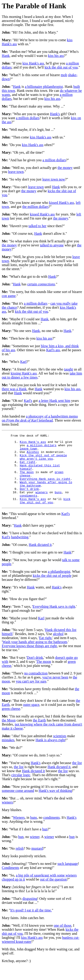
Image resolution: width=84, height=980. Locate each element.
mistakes (8, 753)
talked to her (37, 226)
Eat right (28, 467)
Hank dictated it (40, 558)
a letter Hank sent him (55, 401)
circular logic (21, 788)
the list (77, 776)
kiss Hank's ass (33, 63)
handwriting (20, 550)
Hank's (55, 114)
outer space (31, 718)
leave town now (54, 179)
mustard (37, 862)
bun (45, 843)
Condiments (10, 881)
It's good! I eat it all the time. (31, 924)
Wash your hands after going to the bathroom (35, 655)
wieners (42, 504)
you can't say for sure (31, 695)
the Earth (39, 734)
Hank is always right (50, 753)
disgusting (30, 912)
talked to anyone (52, 245)
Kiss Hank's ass (33, 443)
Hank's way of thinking (55, 804)
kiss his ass (56, 56)
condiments (28, 508)
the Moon (9, 734)
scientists (60, 749)
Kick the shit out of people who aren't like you (43, 461)
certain (41, 284)
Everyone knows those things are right (29, 659)
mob (64, 75)
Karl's (28, 401)
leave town (16, 172)
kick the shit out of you (61, 67)
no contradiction (36, 687)
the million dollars (36, 207)
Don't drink (29, 500)
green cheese (11, 722)
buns (58, 504)
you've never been (55, 691)
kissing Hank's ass (24, 373)
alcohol (58, 647)
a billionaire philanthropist (44, 87)
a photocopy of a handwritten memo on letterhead (40, 418)
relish (20, 862)
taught (69, 369)
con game (9, 296)
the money (65, 168)
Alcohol (33, 455)
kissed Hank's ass (61, 203)
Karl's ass (53, 350)
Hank (6, 56)
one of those (62, 939)
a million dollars (28, 118)
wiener (35, 850)
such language (68, 877)
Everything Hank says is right (45, 487)
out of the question (54, 893)
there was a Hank (14, 389)
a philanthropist (59, 585)
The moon (27, 479)
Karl (23, 362)
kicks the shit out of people (52, 589)
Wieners (19, 831)
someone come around (18, 804)
